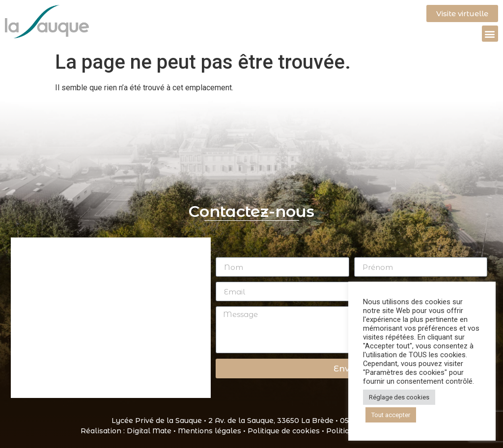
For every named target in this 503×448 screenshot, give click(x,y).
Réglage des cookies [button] (399, 397)
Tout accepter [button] (391, 415)
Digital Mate (149, 431)
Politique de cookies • (287, 431)
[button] (490, 34)
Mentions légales (210, 431)
